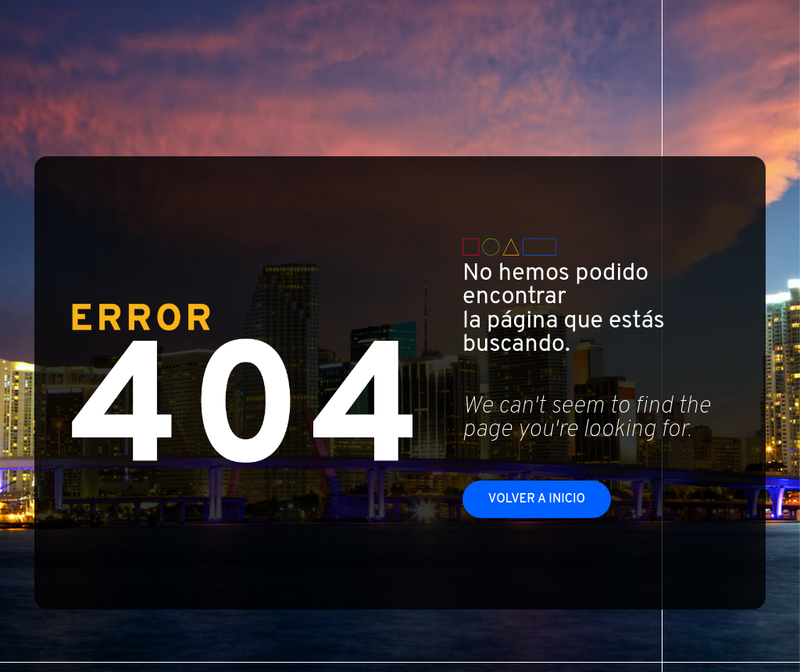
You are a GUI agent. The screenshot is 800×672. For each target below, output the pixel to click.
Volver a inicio (537, 499)
